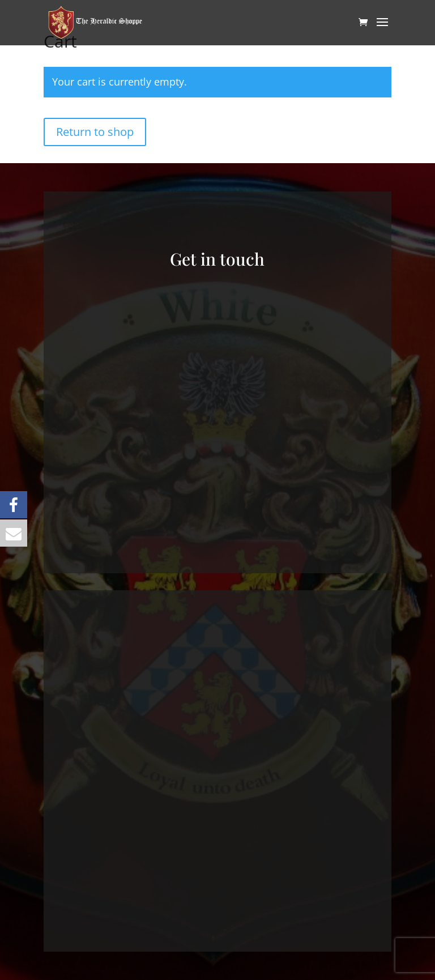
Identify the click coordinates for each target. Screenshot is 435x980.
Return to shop (95, 132)
